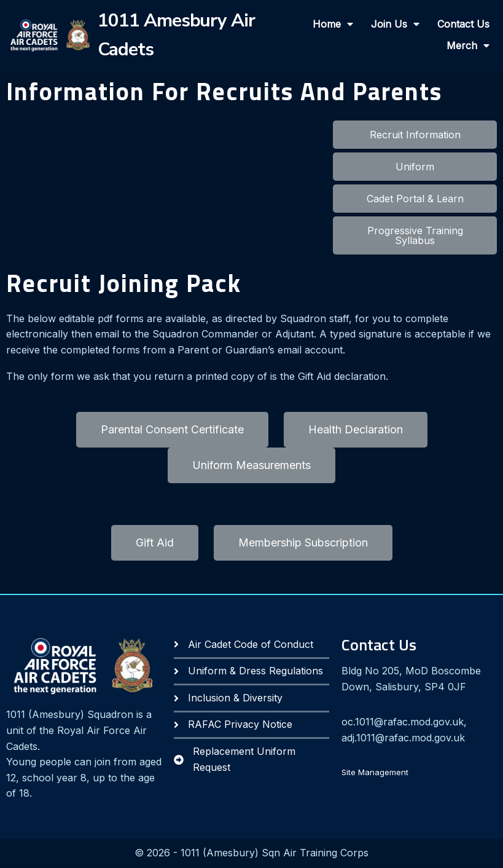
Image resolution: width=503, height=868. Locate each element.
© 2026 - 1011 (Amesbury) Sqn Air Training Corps (252, 853)
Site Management (375, 773)
